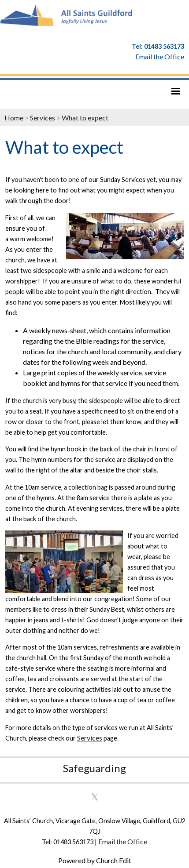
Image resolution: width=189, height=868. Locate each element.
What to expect (85, 118)
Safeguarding (94, 768)
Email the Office (123, 841)
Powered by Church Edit (95, 860)
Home (14, 118)
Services (43, 118)
